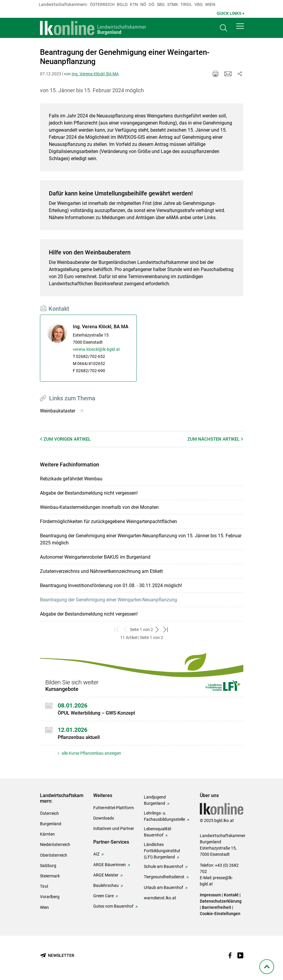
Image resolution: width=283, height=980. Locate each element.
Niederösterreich (55, 844)
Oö (152, 4)
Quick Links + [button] (231, 13)
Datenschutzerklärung (221, 901)
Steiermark (50, 876)
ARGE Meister (106, 875)
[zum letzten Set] (166, 630)
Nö (143, 4)
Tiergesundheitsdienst (164, 877)
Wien (210, 4)
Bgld (122, 4)
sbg (161, 4)
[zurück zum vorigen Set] (126, 630)
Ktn (134, 4)
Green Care (103, 896)
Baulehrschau (106, 885)
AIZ (96, 854)
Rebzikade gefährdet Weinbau (71, 479)
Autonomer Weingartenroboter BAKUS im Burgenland (95, 557)
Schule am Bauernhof (164, 866)
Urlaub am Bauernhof (164, 887)
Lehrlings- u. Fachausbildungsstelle (164, 816)
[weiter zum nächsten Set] (157, 630)
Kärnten (47, 834)
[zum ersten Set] (117, 630)
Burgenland (51, 824)
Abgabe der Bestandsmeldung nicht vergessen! (89, 493)
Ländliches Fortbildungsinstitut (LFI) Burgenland (162, 851)
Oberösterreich (54, 855)
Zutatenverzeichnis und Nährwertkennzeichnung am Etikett (101, 571)
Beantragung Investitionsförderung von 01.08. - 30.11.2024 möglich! (111, 585)
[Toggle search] (223, 29)
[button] (240, 27)
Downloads (104, 818)
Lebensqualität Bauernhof (158, 832)
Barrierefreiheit (217, 907)
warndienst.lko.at (160, 898)
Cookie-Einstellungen (220, 914)
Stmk (173, 4)
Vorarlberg (50, 897)
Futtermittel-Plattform (114, 808)
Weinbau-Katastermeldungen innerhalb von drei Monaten (99, 507)
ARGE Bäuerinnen (110, 865)
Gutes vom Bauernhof (113, 906)
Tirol (186, 4)
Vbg (199, 4)
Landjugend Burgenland (155, 800)
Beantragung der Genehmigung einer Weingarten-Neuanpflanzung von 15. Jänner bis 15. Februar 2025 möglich (141, 539)
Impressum (210, 895)
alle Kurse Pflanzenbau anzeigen (91, 753)
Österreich (102, 4)
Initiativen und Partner (114, 828)
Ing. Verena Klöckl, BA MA (95, 74)
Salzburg (48, 866)
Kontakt (231, 895)
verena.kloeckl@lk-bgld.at (96, 349)
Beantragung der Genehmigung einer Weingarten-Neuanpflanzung (108, 600)
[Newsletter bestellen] (57, 956)
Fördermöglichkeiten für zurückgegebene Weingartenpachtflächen (108, 521)
